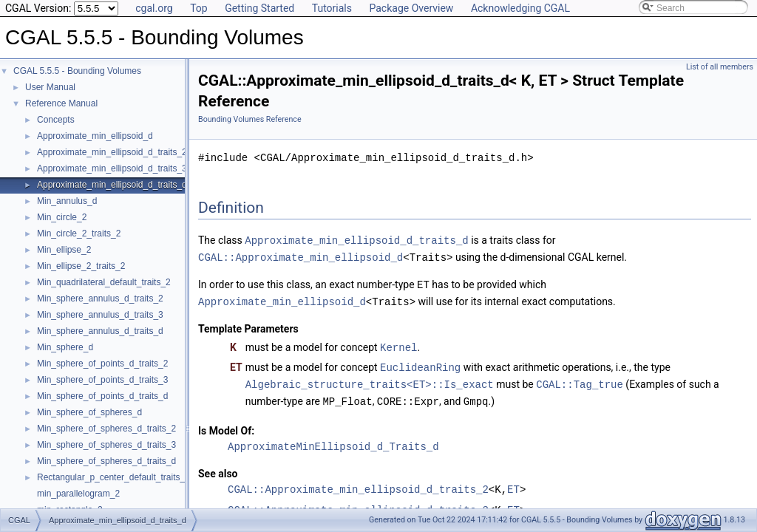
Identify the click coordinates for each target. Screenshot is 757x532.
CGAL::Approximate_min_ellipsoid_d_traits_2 (358, 484)
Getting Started (259, 8)
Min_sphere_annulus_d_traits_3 (100, 315)
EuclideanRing (420, 363)
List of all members (720, 67)
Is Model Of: (226, 425)
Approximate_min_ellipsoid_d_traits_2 (112, 152)
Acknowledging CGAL (520, 8)
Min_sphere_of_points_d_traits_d (102, 396)
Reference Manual (61, 103)
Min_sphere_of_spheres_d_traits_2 (106, 429)
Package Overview (411, 8)
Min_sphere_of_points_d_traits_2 (102, 364)
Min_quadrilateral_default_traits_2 (104, 282)
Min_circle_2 (62, 217)
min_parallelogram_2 (78, 494)
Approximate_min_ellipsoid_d (95, 136)
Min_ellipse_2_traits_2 (81, 266)
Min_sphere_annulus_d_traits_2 (100, 299)
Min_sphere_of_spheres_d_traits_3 (106, 445)
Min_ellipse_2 (64, 250)
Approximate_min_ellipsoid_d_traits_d (112, 185)
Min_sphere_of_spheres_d (89, 412)
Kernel (398, 344)
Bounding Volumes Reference (250, 119)
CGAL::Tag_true (580, 379)
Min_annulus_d (67, 201)
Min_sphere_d (65, 347)
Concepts (56, 120)
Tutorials (332, 8)
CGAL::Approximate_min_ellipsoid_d (301, 256)
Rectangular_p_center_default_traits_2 (113, 477)
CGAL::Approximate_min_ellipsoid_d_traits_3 (358, 504)
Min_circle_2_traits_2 (79, 233)
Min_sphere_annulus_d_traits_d (100, 331)
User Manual (50, 87)
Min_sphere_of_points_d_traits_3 (102, 380)
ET (513, 484)
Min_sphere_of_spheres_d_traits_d (106, 461)
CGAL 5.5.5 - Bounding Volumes (77, 71)
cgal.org (154, 8)
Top (199, 8)
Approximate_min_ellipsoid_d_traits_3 (112, 168)
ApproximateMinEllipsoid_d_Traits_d (333, 441)
